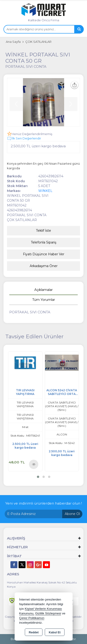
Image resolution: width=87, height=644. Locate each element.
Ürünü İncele (34, 464)
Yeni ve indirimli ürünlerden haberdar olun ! (44, 503)
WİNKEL (45, 191)
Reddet (34, 632)
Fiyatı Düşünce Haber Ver (44, 254)
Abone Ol (72, 514)
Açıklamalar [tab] (43, 290)
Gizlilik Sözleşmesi (48, 613)
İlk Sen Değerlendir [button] (24, 139)
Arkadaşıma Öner (44, 266)
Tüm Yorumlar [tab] (44, 300)
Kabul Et (55, 632)
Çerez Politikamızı (32, 618)
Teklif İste (43, 231)
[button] (38, 477)
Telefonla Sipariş (44, 242)
